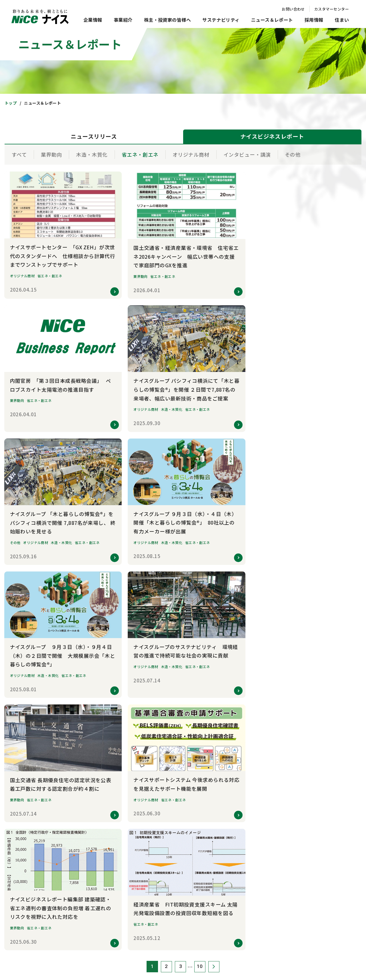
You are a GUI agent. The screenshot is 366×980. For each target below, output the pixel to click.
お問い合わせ (293, 9)
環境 (305, 703)
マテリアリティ (314, 682)
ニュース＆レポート (272, 20)
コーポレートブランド (105, 777)
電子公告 (237, 767)
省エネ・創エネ (140, 154)
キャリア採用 (169, 840)
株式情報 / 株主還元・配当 (251, 756)
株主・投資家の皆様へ (168, 20)
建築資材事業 (169, 672)
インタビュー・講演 (247, 154)
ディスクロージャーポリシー (253, 777)
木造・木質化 (92, 154)
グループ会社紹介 (101, 767)
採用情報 (314, 20)
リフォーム (239, 882)
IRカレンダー (241, 725)
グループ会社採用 (172, 851)
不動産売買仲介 (242, 861)
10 (200, 578)
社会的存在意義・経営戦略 (108, 693)
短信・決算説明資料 (246, 693)
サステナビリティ (221, 20)
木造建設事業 (169, 693)
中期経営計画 (241, 682)
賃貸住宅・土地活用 (246, 872)
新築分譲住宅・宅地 (246, 840)
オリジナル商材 (191, 154)
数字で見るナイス (101, 746)
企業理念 (94, 682)
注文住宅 (237, 851)
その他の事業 (169, 714)
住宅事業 (165, 682)
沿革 (90, 735)
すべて (19, 154)
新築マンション (242, 829)
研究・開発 (167, 703)
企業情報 (93, 20)
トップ (11, 103)
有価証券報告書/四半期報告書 (254, 703)
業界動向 (51, 154)
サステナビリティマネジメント (326, 672)
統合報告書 (239, 735)
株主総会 (237, 746)
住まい (342, 20)
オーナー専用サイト (246, 904)
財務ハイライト (242, 714)
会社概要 (94, 703)
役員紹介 (94, 714)
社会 (305, 714)
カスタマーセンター (332, 9)
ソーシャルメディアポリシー (181, 950)
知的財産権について (240, 950)
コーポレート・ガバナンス (323, 725)
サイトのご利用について (156, 939)
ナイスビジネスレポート (106, 840)
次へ (214, 578)
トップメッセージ (101, 672)
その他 (293, 154)
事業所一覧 (96, 756)
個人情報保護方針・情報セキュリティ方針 (232, 939)
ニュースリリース (101, 829)
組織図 (92, 725)
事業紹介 (123, 20)
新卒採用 (165, 829)
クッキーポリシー (124, 950)
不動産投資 (239, 893)
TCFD (306, 693)
